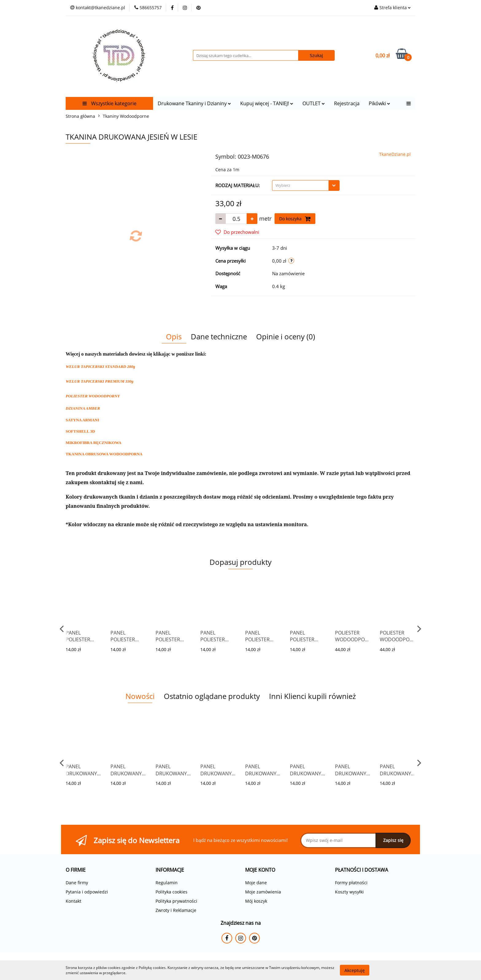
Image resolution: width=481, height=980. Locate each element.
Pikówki (379, 103)
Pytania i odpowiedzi (87, 892)
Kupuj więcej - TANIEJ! (267, 103)
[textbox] (300, 185)
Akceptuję (355, 970)
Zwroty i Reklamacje (176, 910)
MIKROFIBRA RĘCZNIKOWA (94, 443)
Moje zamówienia (263, 892)
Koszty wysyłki (349, 892)
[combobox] (306, 185)
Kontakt (73, 901)
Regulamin (167, 883)
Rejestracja (347, 103)
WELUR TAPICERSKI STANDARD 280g (100, 367)
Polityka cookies (171, 892)
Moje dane (256, 883)
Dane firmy (77, 883)
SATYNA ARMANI (82, 420)
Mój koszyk (256, 901)
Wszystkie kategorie (110, 103)
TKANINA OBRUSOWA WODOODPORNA (104, 454)
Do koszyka (295, 219)
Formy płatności (351, 883)
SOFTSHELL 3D (80, 431)
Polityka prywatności (176, 901)
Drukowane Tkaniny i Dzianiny (194, 103)
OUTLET (314, 103)
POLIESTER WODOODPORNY (93, 396)
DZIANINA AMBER (83, 408)
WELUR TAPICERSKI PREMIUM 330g (100, 381)
